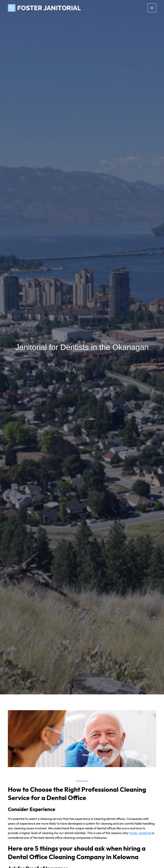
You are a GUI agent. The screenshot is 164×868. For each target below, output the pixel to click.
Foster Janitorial (140, 833)
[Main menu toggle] (152, 8)
